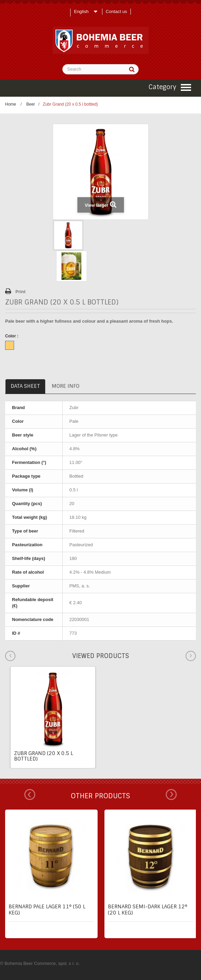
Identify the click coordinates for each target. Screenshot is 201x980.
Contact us (116, 11)
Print (21, 292)
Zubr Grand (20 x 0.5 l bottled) (43, 756)
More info (66, 386)
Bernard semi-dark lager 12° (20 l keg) (148, 910)
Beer (31, 104)
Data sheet (25, 386)
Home (11, 104)
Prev (30, 794)
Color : (12, 336)
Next (171, 794)
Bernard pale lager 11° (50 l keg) (47, 910)
